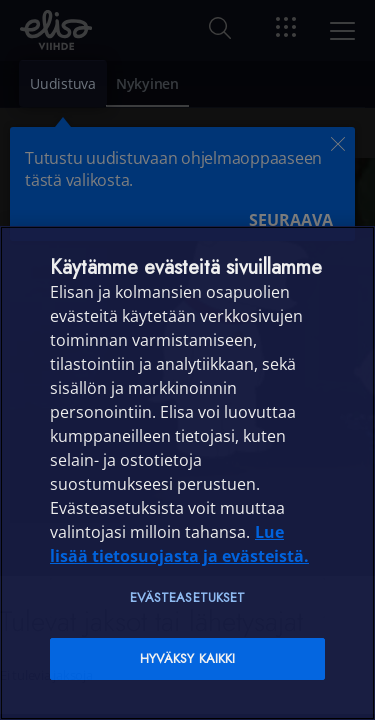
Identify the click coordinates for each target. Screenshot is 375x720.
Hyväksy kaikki (188, 658)
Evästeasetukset (188, 597)
